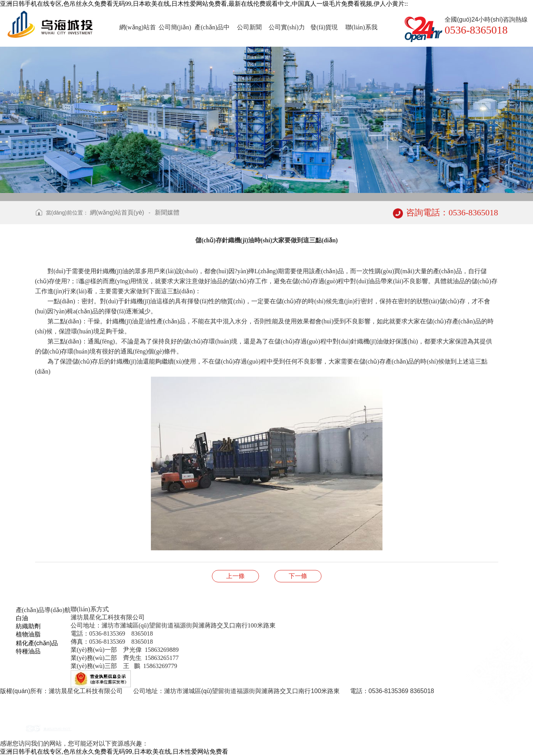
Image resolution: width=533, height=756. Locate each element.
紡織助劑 (28, 626)
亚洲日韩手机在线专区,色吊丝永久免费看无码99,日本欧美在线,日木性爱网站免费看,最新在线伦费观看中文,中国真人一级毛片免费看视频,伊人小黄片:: (204, 4)
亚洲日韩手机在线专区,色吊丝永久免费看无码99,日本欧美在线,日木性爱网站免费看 (114, 752)
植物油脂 (28, 634)
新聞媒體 (167, 212)
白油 (22, 618)
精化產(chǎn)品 (37, 643)
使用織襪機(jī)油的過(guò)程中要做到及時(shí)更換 (235, 576)
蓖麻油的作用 (298, 576)
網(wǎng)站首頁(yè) (117, 212)
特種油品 (28, 651)
